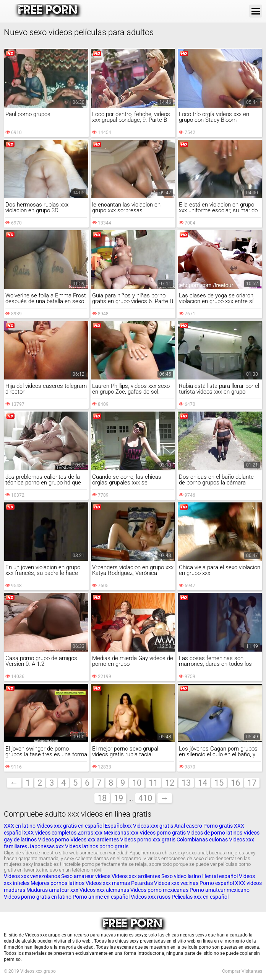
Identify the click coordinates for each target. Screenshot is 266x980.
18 (102, 798)
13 (186, 783)
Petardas (142, 883)
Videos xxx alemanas (104, 890)
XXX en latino (20, 826)
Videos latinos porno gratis (97, 846)
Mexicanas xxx (121, 833)
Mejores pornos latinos (58, 883)
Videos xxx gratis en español (71, 826)
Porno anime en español (101, 897)
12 (170, 783)
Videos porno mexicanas (159, 890)
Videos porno (54, 840)
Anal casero (188, 826)
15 (219, 783)
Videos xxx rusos (151, 897)
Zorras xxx (90, 833)
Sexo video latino (181, 876)
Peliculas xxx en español (200, 897)
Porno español (217, 883)
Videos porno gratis (163, 833)
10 (137, 783)
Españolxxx (119, 826)
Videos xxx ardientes (95, 840)
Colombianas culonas (202, 840)
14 (203, 783)
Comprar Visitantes (242, 971)
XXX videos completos (50, 833)
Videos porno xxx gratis (148, 840)
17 (252, 783)
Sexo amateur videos (86, 876)
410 (145, 798)
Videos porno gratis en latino (38, 897)
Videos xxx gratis (153, 826)
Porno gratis (218, 826)
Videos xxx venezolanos (32, 876)
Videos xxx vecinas (176, 883)
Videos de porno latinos (215, 833)
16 (235, 783)
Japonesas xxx (47, 846)
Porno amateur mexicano (220, 890)
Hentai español (221, 876)
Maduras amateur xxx (52, 890)
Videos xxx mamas (108, 883)
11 (153, 783)
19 (118, 798)
